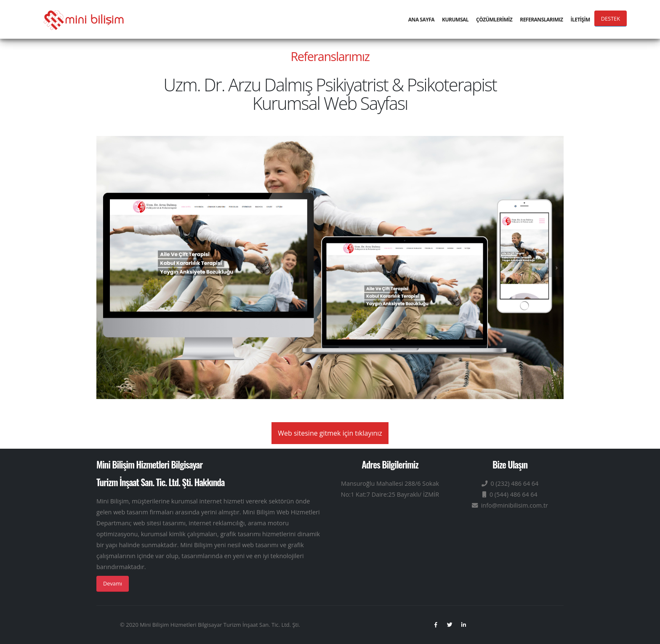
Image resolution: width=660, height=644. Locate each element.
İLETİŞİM (580, 20)
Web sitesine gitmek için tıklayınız (330, 433)
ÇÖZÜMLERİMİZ (494, 20)
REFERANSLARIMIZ (541, 20)
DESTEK (611, 19)
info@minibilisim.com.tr (510, 505)
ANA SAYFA (421, 20)
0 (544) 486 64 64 (510, 494)
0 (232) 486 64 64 (510, 483)
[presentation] (556, 267)
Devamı (113, 583)
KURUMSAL (455, 20)
